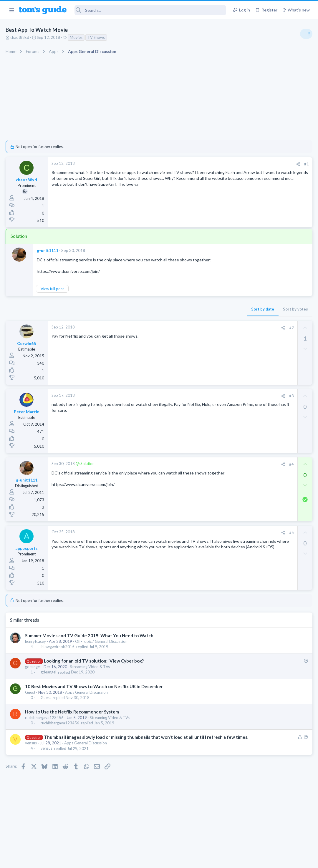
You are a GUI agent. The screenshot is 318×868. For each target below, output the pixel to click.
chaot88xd (20, 37)
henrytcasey (36, 641)
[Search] (150, 10)
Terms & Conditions (215, 860)
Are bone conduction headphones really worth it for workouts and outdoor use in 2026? (271, 338)
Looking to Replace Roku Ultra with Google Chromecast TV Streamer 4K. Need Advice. (271, 378)
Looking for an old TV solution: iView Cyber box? (94, 661)
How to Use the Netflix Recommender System (72, 712)
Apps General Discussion (87, 692)
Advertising (96, 860)
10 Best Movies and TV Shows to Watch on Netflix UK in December (94, 686)
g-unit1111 (48, 250)
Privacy (174, 860)
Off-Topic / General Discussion (102, 641)
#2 (197, 328)
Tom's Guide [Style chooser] (270, 835)
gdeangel (33, 667)
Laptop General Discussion (257, 434)
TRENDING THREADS (244, 320)
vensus (31, 749)
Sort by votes (201, 309)
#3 (197, 396)
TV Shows (96, 37)
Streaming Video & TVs (90, 667)
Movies (76, 37)
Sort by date (168, 309)
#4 (197, 464)
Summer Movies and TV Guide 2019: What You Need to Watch (90, 635)
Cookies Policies (137, 860)
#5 (197, 532)
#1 (212, 164)
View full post (53, 289)
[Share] (204, 164)
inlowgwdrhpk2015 (58, 647)
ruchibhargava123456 (45, 718)
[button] (12, 10)
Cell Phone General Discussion (260, 497)
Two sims (243, 480)
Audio (240, 360)
